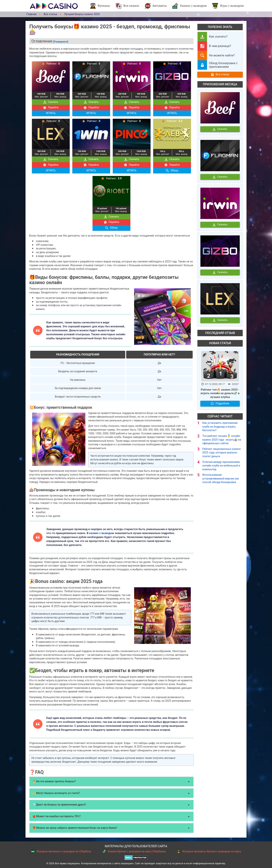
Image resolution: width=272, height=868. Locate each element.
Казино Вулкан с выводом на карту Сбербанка (134, 851)
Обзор (172, 170)
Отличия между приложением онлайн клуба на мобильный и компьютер (221, 466)
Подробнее (220, 403)
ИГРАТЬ (51, 113)
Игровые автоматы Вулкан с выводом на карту (209, 851)
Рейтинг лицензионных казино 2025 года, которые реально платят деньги (222, 453)
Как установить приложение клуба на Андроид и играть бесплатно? (220, 427)
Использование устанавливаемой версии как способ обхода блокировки (221, 478)
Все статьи (220, 74)
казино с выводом (102, 533)
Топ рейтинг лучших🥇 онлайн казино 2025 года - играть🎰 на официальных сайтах (222, 440)
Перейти (51, 107)
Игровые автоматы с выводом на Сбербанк (61, 851)
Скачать (51, 102)
